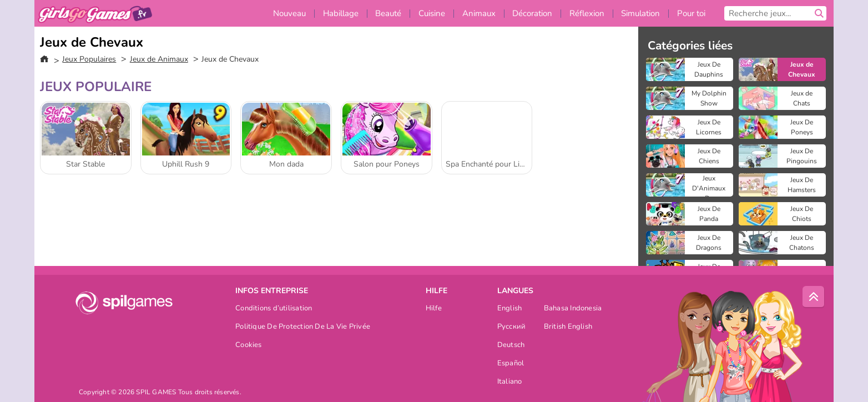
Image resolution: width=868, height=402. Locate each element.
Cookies (249, 346)
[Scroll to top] (814, 297)
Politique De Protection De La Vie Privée (303, 327)
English (510, 309)
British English (568, 327)
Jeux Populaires (89, 59)
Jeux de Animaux (159, 59)
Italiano (510, 382)
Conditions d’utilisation (274, 309)
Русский (512, 327)
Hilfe (434, 309)
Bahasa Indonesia (573, 309)
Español (511, 364)
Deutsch (511, 346)
